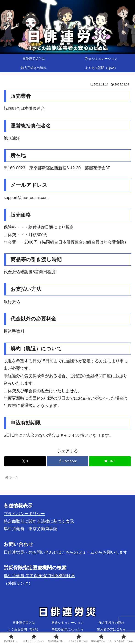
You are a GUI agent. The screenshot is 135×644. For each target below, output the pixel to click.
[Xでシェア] (25, 461)
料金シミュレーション (68, 623)
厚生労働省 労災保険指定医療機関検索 (39, 576)
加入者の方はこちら (111, 629)
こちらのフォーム (78, 552)
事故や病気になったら (68, 629)
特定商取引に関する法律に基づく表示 (39, 521)
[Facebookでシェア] (67, 461)
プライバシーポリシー (24, 514)
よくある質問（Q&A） (24, 629)
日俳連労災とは (24, 623)
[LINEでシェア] (110, 461)
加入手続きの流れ (111, 623)
